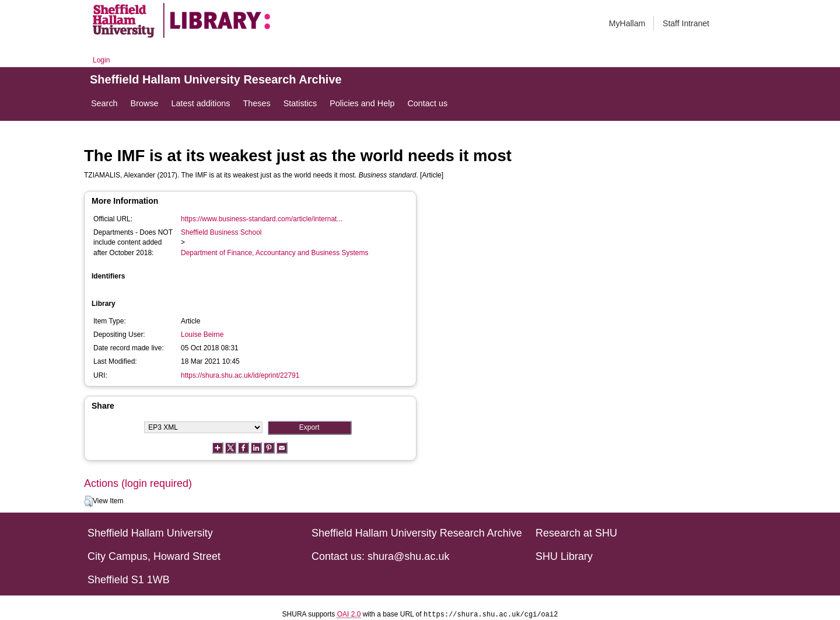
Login (101, 60)
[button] (88, 501)
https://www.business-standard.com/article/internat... (262, 219)
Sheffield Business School (221, 232)
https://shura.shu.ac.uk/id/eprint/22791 (240, 375)
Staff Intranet (686, 23)
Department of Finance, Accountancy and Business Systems (275, 253)
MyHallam (627, 23)
